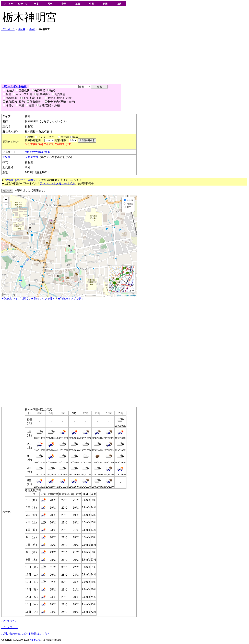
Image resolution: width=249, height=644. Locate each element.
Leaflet (118, 296)
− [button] (6, 205)
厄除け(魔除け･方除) (58, 98)
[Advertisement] (103, 57)
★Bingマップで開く (43, 299)
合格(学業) (11, 98)
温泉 (76, 137)
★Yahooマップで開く (71, 299)
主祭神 (6, 157)
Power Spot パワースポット (22, 180)
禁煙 (31, 137)
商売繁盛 (58, 94)
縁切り (8, 105)
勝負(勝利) (35, 102)
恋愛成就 (23, 90)
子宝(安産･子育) (32, 98)
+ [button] (6, 200)
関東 (50, 4)
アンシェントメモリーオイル (57, 183)
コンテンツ (22, 4)
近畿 (78, 4)
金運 (7, 94)
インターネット (47, 137)
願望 (30, 105)
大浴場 (65, 137)
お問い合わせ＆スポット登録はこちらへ (26, 634)
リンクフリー (9, 627)
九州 (119, 4)
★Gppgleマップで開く (15, 299)
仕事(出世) (42, 94)
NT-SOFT (35, 640)
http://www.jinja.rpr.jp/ (38, 152)
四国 (105, 4)
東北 (36, 4)
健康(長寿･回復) (14, 102)
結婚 (51, 90)
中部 (64, 4)
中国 (91, 4)
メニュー (8, 4)
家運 (20, 105)
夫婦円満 (38, 90)
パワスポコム (9, 621)
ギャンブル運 (23, 94)
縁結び (8, 90)
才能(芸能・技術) (48, 105)
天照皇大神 (32, 157)
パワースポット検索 (14, 86)
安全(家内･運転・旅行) (60, 102)
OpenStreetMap (129, 296)
